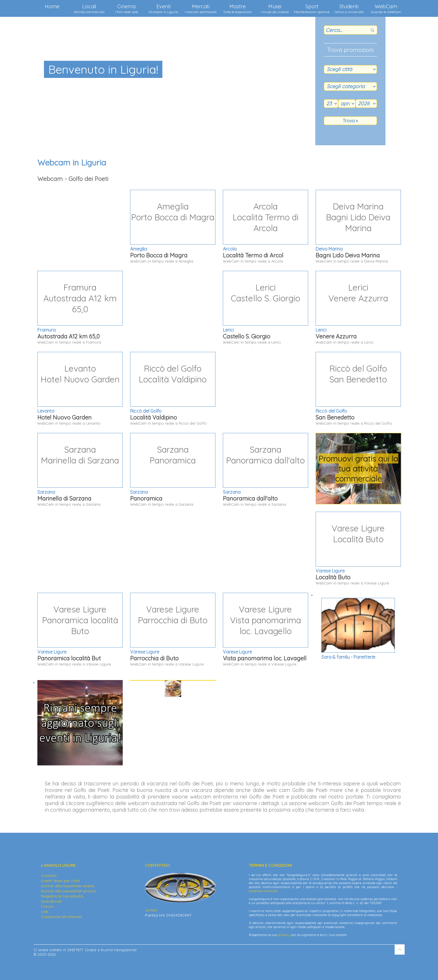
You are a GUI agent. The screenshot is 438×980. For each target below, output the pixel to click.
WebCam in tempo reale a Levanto (80, 389)
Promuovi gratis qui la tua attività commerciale (358, 468)
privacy (283, 935)
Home (52, 6)
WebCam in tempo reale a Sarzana (80, 470)
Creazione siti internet (61, 917)
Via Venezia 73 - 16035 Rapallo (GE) (358, 649)
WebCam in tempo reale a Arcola (266, 227)
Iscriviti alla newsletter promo (69, 891)
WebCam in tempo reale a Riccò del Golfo (173, 389)
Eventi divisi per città (60, 881)
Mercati (201, 9)
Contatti (49, 876)
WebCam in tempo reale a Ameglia (173, 227)
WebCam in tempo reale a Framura (80, 308)
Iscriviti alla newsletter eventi (68, 886)
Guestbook (51, 901)
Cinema (126, 9)
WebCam (386, 9)
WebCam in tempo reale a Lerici (266, 308)
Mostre (238, 9)
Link (45, 912)
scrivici (151, 910)
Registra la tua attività (62, 896)
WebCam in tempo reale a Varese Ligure (358, 549)
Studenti (349, 9)
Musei (275, 9)
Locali (89, 9)
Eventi (163, 9)
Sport (312, 9)
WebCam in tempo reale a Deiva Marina (358, 227)
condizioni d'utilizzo (263, 891)
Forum (47, 906)
